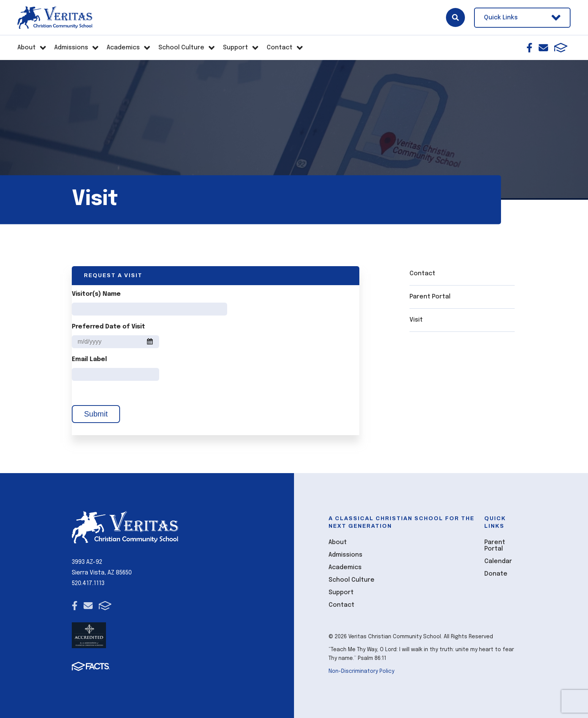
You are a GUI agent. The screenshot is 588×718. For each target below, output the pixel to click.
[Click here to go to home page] (55, 17)
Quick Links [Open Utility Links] (522, 18)
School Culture (352, 580)
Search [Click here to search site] (455, 17)
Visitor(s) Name (96, 294)
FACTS (561, 48)
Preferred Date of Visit (108, 327)
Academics (345, 567)
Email (543, 48)
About (338, 542)
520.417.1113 (88, 583)
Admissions (345, 555)
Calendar (498, 561)
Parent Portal (430, 297)
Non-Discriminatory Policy (361, 671)
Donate (496, 574)
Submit (96, 414)
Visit (416, 320)
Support (341, 593)
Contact (422, 274)
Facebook (530, 48)
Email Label (89, 359)
